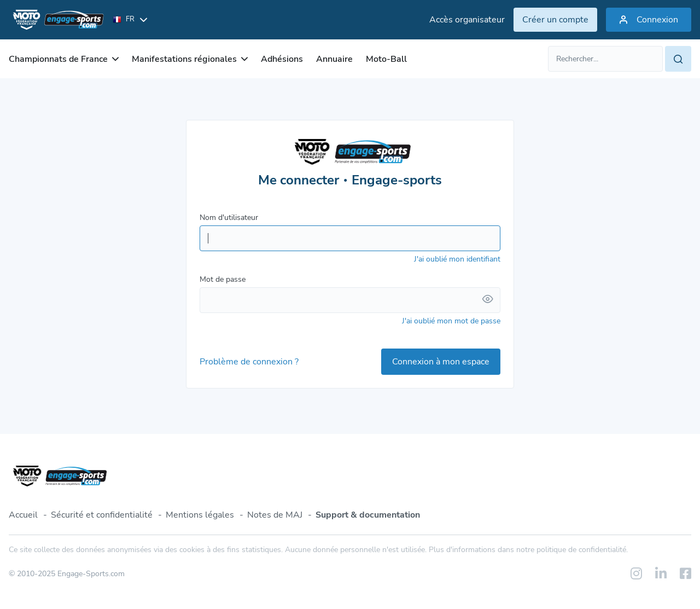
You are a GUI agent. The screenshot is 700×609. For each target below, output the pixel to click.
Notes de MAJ (275, 515)
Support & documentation (368, 515)
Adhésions (282, 59)
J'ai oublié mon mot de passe (451, 321)
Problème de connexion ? (249, 362)
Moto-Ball (386, 59)
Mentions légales (200, 515)
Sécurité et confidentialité (102, 515)
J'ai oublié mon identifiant (457, 259)
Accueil (23, 515)
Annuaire (334, 59)
